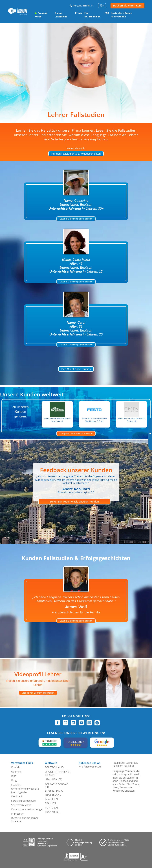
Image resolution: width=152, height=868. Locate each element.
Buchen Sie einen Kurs (127, 5)
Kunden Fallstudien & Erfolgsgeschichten (76, 154)
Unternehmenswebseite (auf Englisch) (25, 790)
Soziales (16, 784)
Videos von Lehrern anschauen (38, 693)
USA (47, 779)
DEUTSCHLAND (54, 767)
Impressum (18, 814)
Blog (14, 780)
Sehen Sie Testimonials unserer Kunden (74, 501)
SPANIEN (50, 803)
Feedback (17, 796)
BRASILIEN (51, 799)
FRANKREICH (53, 812)
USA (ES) (57, 779)
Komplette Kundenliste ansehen (76, 434)
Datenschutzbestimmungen (27, 809)
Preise (79, 13)
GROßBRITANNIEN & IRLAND (58, 773)
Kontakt (16, 767)
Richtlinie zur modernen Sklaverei (25, 820)
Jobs (14, 776)
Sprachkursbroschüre (23, 801)
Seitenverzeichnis (21, 805)
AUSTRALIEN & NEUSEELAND (54, 793)
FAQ (107, 13)
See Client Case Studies (76, 369)
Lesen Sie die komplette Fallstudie (76, 219)
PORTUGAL (52, 808)
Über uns (16, 772)
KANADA (50, 784)
